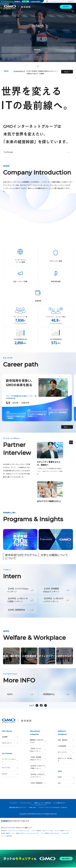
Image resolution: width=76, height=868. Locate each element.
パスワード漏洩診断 (36, 831)
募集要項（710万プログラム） (38, 741)
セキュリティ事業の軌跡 (6, 836)
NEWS (66, 777)
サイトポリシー (14, 803)
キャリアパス (10, 768)
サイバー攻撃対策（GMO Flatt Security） (50, 833)
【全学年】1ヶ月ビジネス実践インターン (38, 767)
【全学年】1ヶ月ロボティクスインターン (38, 776)
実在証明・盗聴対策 (5, 833)
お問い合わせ (33, 807)
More (67, 72)
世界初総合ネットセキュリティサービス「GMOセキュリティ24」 (15, 831)
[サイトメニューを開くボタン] (73, 11)
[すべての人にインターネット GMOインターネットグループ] (62, 1)
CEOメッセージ (10, 743)
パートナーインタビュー (10, 760)
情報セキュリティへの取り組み (43, 803)
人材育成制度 (66, 746)
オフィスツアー (66, 752)
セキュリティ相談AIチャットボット (62, 831)
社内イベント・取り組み (66, 760)
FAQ (66, 783)
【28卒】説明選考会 (38, 783)
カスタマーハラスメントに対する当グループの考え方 (53, 807)
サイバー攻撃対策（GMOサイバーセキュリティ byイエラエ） (25, 833)
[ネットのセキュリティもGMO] (15, 1)
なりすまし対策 (65, 833)
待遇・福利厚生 (66, 740)
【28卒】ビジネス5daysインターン (38, 750)
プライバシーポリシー (26, 803)
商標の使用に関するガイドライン (18, 807)
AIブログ (10, 774)
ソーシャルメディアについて (39, 805)
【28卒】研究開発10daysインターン (38, 758)
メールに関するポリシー (60, 803)
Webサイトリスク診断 (48, 831)
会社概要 (10, 737)
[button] (27, 66)
